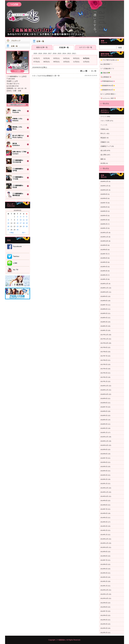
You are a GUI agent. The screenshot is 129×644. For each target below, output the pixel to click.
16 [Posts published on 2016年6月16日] (17, 223)
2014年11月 (104, 492)
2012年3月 (104, 628)
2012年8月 (104, 607)
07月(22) (37, 62)
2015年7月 (104, 458)
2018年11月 (104, 288)
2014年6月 (104, 513)
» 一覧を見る (105, 104)
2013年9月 (104, 552)
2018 (45, 53)
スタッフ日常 (105, 121)
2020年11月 (104, 186)
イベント (103, 116)
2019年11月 (104, 237)
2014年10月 (104, 496)
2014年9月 (104, 501)
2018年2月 (104, 326)
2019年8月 (104, 250)
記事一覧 (18, 46)
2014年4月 (104, 522)
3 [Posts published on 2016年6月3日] (21, 217)
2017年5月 (104, 364)
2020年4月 (104, 216)
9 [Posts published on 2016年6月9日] (18, 220)
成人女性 (103, 151)
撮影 (102, 159)
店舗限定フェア (106, 146)
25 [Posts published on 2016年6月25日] (24, 226)
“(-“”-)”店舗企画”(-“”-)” (107, 69)
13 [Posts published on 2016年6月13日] (8, 223)
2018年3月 (104, 322)
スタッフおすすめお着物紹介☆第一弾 (46, 76)
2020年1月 (104, 228)
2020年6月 (104, 207)
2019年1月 (104, 279)
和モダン (103, 133)
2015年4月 (104, 471)
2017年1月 (104, 381)
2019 (40, 53)
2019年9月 (104, 245)
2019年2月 (104, 275)
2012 (74, 53)
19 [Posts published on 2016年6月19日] (27, 223)
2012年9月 (104, 603)
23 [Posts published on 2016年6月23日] (17, 226)
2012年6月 (104, 615)
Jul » (24, 233)
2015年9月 (104, 450)
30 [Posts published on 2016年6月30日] (17, 230)
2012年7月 (104, 611)
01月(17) (37, 58)
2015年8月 (104, 454)
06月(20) (86, 58)
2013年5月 (104, 569)
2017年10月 (104, 343)
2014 (64, 53)
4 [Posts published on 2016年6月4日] (24, 217)
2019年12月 (104, 233)
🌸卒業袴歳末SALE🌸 (108, 81)
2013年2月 (104, 581)
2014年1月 (104, 535)
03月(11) (57, 58)
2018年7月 (104, 305)
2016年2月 (104, 428)
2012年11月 (104, 594)
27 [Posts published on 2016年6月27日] (8, 230)
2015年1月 (104, 484)
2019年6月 (104, 258)
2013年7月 (104, 560)
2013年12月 (104, 539)
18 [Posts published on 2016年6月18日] (24, 223)
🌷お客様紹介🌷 (106, 77)
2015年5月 (104, 467)
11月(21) (76, 62)
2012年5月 (104, 620)
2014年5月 (104, 518)
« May (11, 233)
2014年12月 (104, 488)
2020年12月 (104, 181)
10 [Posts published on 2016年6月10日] (21, 220)
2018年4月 (104, 318)
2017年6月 (104, 360)
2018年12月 (104, 284)
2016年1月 (104, 433)
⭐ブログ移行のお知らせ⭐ (110, 60)
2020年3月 (104, 220)
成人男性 (103, 155)
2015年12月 (104, 437)
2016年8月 (104, 403)
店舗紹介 (103, 142)
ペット (103, 125)
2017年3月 (104, 373)
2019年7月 (104, 254)
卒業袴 (103, 129)
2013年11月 (104, 543)
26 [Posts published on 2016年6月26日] (27, 226)
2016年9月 (104, 398)
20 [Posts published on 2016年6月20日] (8, 226)
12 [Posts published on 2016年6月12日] (27, 220)
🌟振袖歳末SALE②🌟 (108, 86)
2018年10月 (104, 292)
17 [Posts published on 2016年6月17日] (21, 223)
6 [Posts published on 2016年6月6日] (8, 220)
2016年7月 (104, 407)
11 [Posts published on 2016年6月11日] (24, 220)
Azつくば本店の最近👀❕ (109, 94)
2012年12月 (104, 590)
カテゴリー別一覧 (86, 47)
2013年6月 (104, 564)
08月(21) (47, 62)
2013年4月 (104, 573)
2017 (50, 53)
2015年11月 (104, 441)
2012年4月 (104, 624)
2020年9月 (104, 194)
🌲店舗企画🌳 (105, 73)
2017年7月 (104, 356)
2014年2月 (104, 530)
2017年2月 (104, 377)
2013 (69, 53)
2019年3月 (104, 271)
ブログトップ (18, 41)
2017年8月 (104, 352)
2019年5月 (104, 262)
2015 (59, 53)
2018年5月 (104, 313)
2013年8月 (104, 556)
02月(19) (47, 58)
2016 (55, 53)
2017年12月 (104, 335)
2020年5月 (104, 211)
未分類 (103, 163)
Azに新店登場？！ (107, 64)
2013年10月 (104, 547)
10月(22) (66, 62)
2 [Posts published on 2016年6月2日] (18, 217)
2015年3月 (104, 475)
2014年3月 (104, 526)
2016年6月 (104, 411)
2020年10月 (104, 190)
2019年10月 (104, 241)
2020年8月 (104, 198)
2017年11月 (104, 339)
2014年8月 (104, 505)
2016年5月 (104, 416)
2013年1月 (104, 586)
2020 (35, 53)
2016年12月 (104, 386)
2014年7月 (104, 509)
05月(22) (76, 58)
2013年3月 (104, 577)
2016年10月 (104, 394)
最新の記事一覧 (42, 47)
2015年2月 (104, 479)
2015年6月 (104, 462)
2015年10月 (104, 445)
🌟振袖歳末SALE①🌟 (108, 90)
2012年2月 (104, 633)
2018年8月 (104, 301)
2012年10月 (104, 598)
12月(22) (86, 62)
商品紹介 (103, 138)
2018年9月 (104, 296)
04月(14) (66, 58)
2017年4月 (104, 369)
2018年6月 (104, 309)
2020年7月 (104, 203)
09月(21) (57, 62)
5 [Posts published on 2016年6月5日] (27, 217)
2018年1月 (104, 330)
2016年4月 (104, 420)
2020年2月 (104, 224)
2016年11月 (104, 390)
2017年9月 (104, 347)
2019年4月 (104, 267)
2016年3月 (104, 424)
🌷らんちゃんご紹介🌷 (108, 98)
